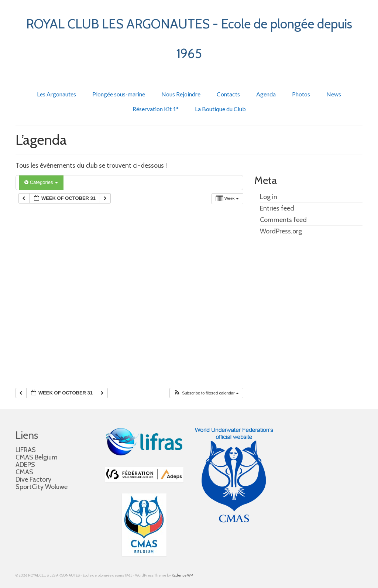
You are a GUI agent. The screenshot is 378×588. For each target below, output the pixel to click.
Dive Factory (33, 479)
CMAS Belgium (37, 457)
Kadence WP (182, 575)
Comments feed (283, 220)
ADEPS (25, 465)
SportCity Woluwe (42, 487)
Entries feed (277, 208)
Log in (269, 197)
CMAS (24, 472)
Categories (41, 182)
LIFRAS (26, 450)
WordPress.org (281, 231)
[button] (206, 393)
